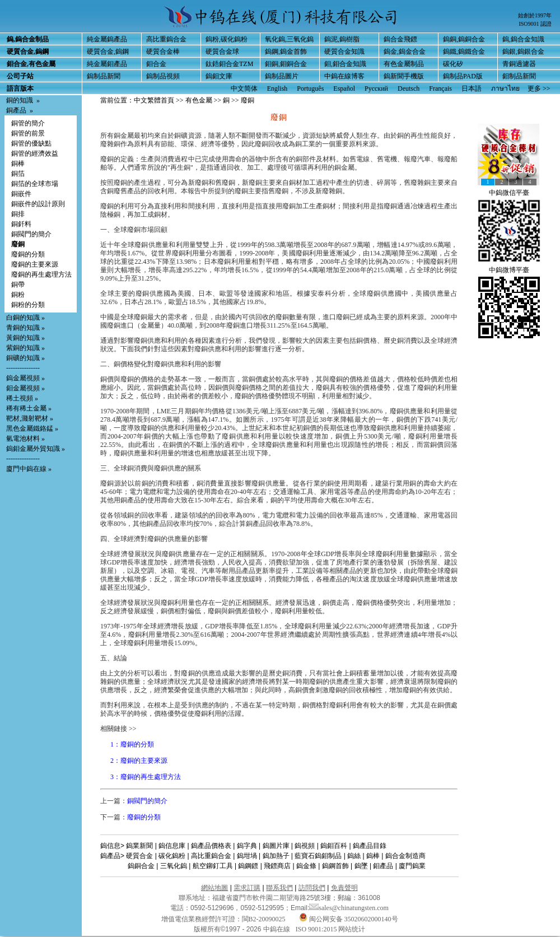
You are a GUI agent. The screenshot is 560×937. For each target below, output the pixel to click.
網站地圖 (214, 888)
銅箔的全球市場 (35, 184)
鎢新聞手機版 (404, 76)
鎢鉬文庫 (219, 76)
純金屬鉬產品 (107, 64)
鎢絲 (354, 856)
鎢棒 (373, 856)
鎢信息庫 (172, 846)
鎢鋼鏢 (248, 866)
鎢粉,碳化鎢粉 (227, 39)
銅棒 (18, 164)
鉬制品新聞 (519, 76)
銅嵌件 (21, 194)
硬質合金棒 (163, 52)
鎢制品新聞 (104, 76)
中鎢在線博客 (344, 76)
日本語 (472, 88)
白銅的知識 (23, 318)
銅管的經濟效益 (35, 153)
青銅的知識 (23, 328)
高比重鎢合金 (166, 39)
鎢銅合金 (141, 866)
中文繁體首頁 (154, 100)
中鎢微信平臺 (509, 193)
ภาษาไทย (505, 88)
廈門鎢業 (412, 866)
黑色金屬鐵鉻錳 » (32, 428)
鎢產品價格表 (211, 846)
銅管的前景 (28, 133)
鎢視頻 (305, 846)
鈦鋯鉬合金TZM (229, 64)
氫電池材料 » (25, 439)
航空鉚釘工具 (213, 866)
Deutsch (409, 88)
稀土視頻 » (22, 398)
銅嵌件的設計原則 (38, 204)
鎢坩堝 (247, 856)
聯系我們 (279, 888)
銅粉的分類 (28, 305)
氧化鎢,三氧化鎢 (289, 39)
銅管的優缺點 (31, 143)
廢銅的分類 (28, 254)
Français (440, 88)
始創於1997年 (535, 15)
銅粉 (18, 295)
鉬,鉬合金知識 (345, 64)
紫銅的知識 (23, 348)
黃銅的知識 (23, 338)
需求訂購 (247, 888)
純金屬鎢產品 (107, 39)
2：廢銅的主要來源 (139, 761)
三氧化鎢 (174, 866)
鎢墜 (361, 866)
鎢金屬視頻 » (25, 378)
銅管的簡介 (28, 123)
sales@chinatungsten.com (349, 908)
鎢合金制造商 (405, 856)
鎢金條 (306, 866)
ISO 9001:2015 (317, 929)
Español (344, 88)
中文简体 (244, 88)
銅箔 (18, 174)
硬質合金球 (222, 52)
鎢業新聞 (139, 846)
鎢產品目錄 (370, 846)
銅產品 (16, 110)
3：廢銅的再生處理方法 (146, 777)
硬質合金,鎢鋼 (108, 52)
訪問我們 (312, 888)
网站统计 (352, 929)
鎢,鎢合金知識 (523, 39)
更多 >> (539, 88)
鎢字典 (247, 846)
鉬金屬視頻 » (25, 388)
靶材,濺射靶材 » (30, 418)
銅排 (18, 214)
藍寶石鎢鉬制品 (318, 856)
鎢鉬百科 (334, 846)
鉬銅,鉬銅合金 (286, 64)
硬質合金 (139, 856)
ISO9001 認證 (535, 24)
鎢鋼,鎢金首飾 (286, 52)
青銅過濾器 (519, 64)
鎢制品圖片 (282, 76)
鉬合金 (156, 64)
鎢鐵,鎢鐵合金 (464, 52)
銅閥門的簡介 (31, 234)
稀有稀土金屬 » (29, 408)
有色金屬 (199, 100)
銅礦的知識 (23, 358)
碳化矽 (453, 64)
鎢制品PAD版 (463, 76)
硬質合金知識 (344, 52)
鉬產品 (383, 866)
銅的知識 (20, 100)
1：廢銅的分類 (132, 744)
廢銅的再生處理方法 (41, 274)
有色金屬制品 (404, 64)
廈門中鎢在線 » (29, 469)
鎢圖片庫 (276, 846)
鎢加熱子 (276, 856)
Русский (376, 88)
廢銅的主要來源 (35, 264)
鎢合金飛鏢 (400, 39)
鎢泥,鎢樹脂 (342, 39)
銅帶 (18, 285)
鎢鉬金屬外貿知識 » (36, 449)
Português (310, 88)
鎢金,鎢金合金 (405, 52)
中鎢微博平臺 (509, 270)
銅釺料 (21, 224)
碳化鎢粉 (172, 856)
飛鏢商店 (277, 866)
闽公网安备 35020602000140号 (349, 919)
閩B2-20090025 (264, 919)
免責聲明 (344, 888)
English (277, 88)
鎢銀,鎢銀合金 (523, 52)
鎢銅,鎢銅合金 (464, 39)
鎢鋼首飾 (335, 866)
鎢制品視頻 (163, 76)
